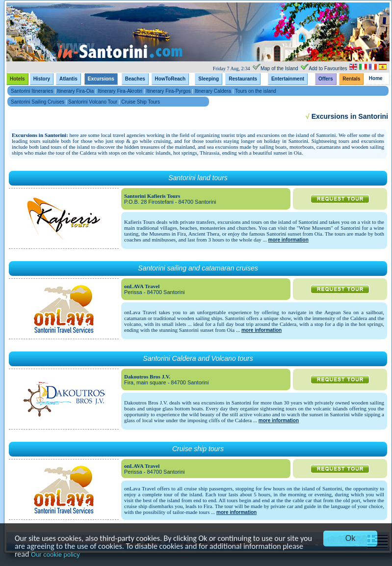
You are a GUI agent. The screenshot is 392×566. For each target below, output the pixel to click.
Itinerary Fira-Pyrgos (169, 91)
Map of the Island (279, 68)
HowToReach (170, 79)
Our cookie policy (55, 554)
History (42, 79)
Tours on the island (256, 91)
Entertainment (288, 79)
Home (376, 78)
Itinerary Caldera (213, 91)
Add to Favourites (328, 68)
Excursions (101, 79)
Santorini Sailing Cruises (38, 102)
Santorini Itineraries (33, 91)
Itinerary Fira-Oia (75, 91)
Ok (350, 538)
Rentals (351, 79)
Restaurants (243, 79)
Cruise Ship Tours (141, 102)
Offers (326, 79)
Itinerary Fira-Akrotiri (120, 91)
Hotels (17, 79)
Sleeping (209, 79)
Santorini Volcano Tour (93, 102)
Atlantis (68, 79)
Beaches (135, 79)
